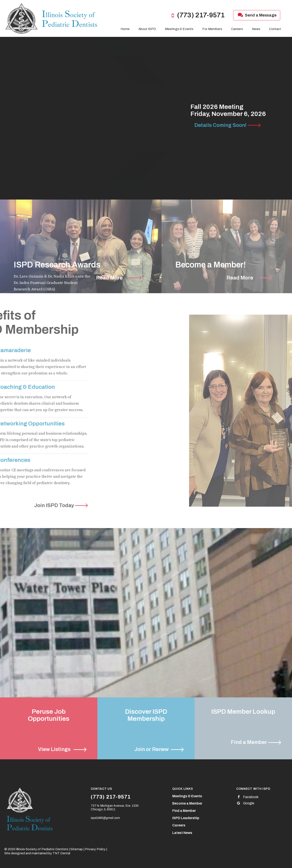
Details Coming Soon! (220, 125)
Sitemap (77, 849)
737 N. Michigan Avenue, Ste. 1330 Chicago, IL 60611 (115, 808)
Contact (275, 29)
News (256, 29)
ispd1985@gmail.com (105, 818)
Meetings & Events (179, 29)
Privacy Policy (95, 849)
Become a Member (187, 803)
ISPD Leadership (186, 818)
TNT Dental (61, 853)
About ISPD (147, 29)
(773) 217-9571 (197, 15)
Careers (237, 29)
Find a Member (184, 811)
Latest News (182, 833)
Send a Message (257, 15)
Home (125, 29)
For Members (212, 29)
